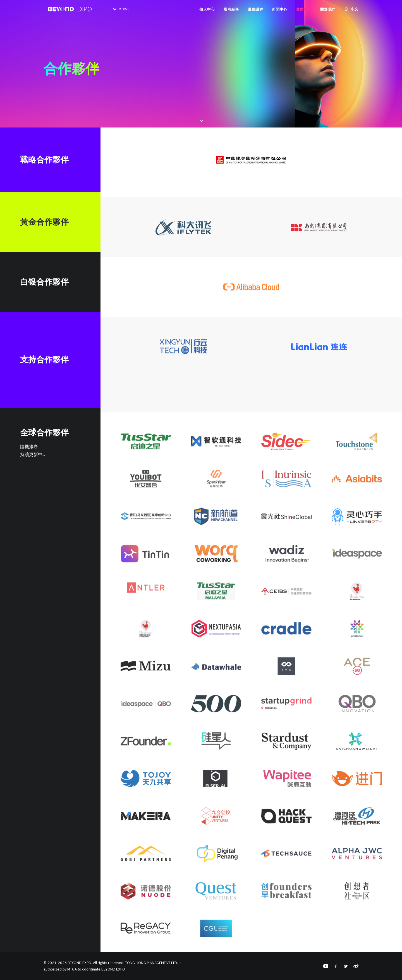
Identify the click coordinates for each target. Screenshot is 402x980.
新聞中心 (280, 11)
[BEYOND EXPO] (68, 11)
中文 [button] (355, 11)
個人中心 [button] (207, 11)
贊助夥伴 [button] (304, 11)
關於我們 (328, 11)
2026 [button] (123, 11)
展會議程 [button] (256, 11)
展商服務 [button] (231, 11)
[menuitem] (118, 11)
